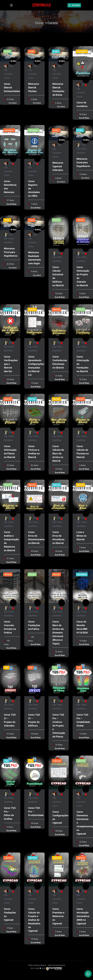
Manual (8, 574)
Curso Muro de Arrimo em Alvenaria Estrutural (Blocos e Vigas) (58, 633)
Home (39, 23)
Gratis (7, 51)
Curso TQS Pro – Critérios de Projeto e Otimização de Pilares (59, 726)
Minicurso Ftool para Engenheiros (11, 252)
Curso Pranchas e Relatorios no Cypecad (58, 916)
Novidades (82, 51)
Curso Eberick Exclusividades (12, 88)
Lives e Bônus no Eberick (82, 536)
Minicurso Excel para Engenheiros (83, 162)
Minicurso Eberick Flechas (34, 88)
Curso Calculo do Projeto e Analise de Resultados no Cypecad (34, 920)
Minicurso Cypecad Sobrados (58, 166)
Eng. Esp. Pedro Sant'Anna (82, 149)
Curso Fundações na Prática (34, 625)
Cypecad (57, 761)
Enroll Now (84, 118)
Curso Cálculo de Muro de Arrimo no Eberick (58, 454)
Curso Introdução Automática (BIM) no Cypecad (83, 916)
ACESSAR (74, 5)
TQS (6, 668)
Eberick (56, 220)
